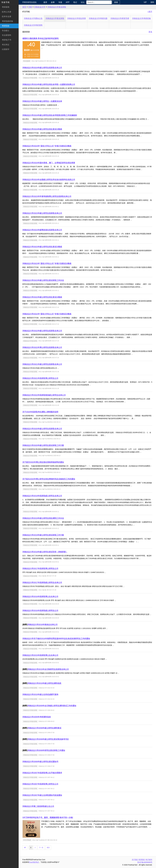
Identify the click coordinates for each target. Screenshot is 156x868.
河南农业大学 (40, 7)
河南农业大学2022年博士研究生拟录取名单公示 (42, 347)
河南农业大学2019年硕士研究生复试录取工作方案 (43, 535)
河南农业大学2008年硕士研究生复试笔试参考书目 (48, 739)
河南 (30, 7)
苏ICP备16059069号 (145, 862)
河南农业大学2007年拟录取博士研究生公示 (40, 784)
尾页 (48, 848)
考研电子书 (7, 40)
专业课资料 (7, 35)
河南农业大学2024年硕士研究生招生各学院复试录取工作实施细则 (50, 115)
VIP (145, 2)
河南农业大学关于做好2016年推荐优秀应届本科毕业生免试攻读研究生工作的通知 (56, 639)
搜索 (116, 2)
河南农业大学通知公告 (33, 18)
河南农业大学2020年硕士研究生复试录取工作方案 (43, 445)
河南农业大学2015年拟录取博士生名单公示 (40, 655)
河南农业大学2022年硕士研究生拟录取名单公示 (42, 331)
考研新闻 (6, 7)
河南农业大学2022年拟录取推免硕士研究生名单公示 (44, 395)
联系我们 (142, 860)
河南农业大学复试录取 (57, 7)
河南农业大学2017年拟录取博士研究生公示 (40, 569)
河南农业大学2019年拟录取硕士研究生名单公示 (42, 496)
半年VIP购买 (27, 840)
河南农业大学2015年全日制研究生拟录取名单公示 (48, 669)
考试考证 (6, 45)
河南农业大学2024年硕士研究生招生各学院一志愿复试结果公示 (49, 84)
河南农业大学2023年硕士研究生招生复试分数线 (42, 247)
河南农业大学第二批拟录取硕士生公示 (38, 806)
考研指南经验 (7, 21)
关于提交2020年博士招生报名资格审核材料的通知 (43, 462)
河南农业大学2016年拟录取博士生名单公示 (40, 597)
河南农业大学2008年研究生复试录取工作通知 (46, 750)
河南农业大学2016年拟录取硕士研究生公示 (40, 611)
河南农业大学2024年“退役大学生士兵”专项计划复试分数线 (47, 146)
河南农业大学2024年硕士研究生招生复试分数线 (42, 129)
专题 (60, 2)
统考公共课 (7, 12)
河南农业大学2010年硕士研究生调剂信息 (44, 683)
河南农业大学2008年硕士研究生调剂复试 (44, 728)
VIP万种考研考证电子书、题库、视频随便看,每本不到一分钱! (48, 818)
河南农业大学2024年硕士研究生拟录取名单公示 (42, 68)
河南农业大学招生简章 (77, 18)
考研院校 (6, 26)
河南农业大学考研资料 (33, 25)
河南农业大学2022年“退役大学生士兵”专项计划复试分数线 (47, 314)
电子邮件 (149, 860)
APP (68, 2)
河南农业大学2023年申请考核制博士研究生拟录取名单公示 (47, 196)
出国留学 (6, 49)
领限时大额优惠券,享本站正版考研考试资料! (41, 38)
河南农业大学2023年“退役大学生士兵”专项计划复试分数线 (47, 264)
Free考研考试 (34, 862)
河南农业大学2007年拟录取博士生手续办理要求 (42, 773)
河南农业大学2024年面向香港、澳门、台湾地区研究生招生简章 (49, 163)
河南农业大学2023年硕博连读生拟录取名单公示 (42, 230)
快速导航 (6, 2)
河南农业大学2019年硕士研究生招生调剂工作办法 (43, 518)
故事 (53, 2)
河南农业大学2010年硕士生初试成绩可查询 (40, 694)
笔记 (75, 2)
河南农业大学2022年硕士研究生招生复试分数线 (42, 297)
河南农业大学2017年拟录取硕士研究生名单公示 (42, 583)
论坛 (83, 2)
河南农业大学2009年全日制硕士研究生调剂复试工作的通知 (52, 706)
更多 (150, 32)
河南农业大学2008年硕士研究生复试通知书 (40, 762)
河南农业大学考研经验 (141, 18)
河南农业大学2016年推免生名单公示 (43, 625)
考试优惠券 (27, 61)
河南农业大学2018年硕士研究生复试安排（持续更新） (45, 552)
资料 (152, 2)
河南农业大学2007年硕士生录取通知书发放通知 (42, 795)
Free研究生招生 (30, 2)
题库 (45, 2)
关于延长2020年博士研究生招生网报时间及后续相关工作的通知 (49, 479)
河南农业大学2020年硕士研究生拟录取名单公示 (42, 429)
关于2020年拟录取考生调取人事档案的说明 (40, 412)
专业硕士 (6, 31)
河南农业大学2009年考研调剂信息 (37, 717)
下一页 (41, 848)
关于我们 (135, 860)
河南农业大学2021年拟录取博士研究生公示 (40, 378)
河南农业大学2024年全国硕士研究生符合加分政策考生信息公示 (49, 180)
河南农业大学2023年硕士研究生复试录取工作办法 (43, 280)
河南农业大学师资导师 (120, 18)
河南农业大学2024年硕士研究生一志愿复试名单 (42, 101)
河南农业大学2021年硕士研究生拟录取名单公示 (42, 364)
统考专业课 (7, 17)
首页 (24, 7)
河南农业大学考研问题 (98, 18)
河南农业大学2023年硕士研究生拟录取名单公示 (42, 213)
